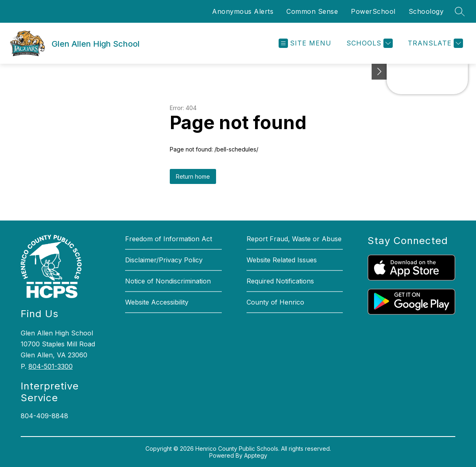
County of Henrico (275, 302)
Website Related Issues (282, 260)
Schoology (426, 11)
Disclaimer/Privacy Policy (164, 260)
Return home (193, 176)
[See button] (379, 72)
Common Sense (312, 11)
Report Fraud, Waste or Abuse (294, 239)
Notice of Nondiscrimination (168, 281)
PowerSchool (373, 11)
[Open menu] (305, 43)
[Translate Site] (434, 43)
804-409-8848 (44, 416)
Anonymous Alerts (243, 11)
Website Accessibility (157, 302)
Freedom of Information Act (169, 239)
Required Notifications (280, 281)
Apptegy (256, 455)
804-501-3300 (51, 366)
